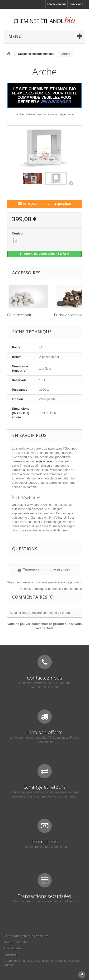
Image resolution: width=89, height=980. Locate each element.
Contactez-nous (57, 4)
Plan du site (12, 948)
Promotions (45, 841)
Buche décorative (68, 315)
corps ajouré (43, 461)
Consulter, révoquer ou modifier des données (51, 589)
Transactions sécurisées (44, 896)
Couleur (18, 233)
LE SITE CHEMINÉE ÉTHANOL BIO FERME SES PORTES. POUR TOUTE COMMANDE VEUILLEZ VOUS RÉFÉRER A (44, 95)
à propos (10, 954)
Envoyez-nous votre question (44, 204)
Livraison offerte (45, 732)
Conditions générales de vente (26, 936)
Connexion (76, 4)
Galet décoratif (19, 315)
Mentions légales (16, 942)
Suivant (71, 183)
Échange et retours (45, 787)
